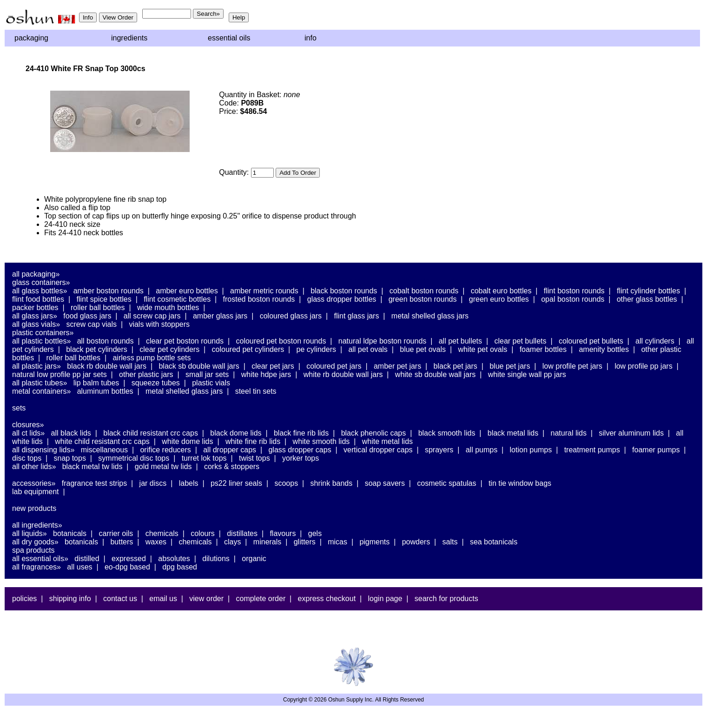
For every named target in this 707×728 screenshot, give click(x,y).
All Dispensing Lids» (43, 450)
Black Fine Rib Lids (301, 433)
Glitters (305, 542)
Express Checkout (327, 599)
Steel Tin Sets (256, 391)
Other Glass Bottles (647, 299)
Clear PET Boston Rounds (185, 341)
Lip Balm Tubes (96, 383)
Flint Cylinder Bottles (648, 291)
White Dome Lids (187, 441)
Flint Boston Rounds (574, 291)
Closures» (28, 425)
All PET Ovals (368, 349)
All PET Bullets (460, 341)
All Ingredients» (37, 525)
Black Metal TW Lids (93, 467)
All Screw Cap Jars (152, 316)
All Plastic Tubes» (40, 383)
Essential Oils (229, 38)
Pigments (374, 542)
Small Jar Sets (207, 374)
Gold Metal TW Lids (163, 467)
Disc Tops (27, 458)
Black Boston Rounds (344, 291)
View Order (206, 599)
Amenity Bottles (604, 349)
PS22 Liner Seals (236, 483)
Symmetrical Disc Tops (134, 458)
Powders (416, 542)
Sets (19, 408)
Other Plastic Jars (146, 374)
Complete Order (261, 599)
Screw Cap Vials (92, 324)
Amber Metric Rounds (264, 291)
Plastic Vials (211, 383)
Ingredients (129, 38)
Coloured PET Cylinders (248, 349)
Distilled (87, 559)
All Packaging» (36, 274)
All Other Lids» (34, 467)
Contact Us (120, 599)
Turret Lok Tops (204, 458)
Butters (122, 542)
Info (311, 38)
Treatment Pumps (592, 450)
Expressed (129, 559)
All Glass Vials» (36, 324)
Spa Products (33, 550)
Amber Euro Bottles (187, 291)
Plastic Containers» (43, 333)
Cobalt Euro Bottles (501, 291)
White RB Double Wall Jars (343, 374)
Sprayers (439, 450)
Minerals (267, 542)
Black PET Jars (456, 366)
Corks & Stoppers (232, 467)
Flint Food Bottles (38, 299)
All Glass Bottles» (40, 291)
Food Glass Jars (87, 316)
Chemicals (162, 533)
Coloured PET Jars (334, 366)
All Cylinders (655, 341)
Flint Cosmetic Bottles (177, 299)
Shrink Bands (332, 483)
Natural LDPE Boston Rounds (382, 341)
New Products (34, 508)
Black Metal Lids (513, 433)
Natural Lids (569, 433)
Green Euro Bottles (499, 299)
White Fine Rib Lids (253, 441)
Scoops (286, 483)
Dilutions (216, 559)
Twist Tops (254, 458)
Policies (24, 599)
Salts (450, 542)
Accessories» (34, 483)
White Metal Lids (387, 441)
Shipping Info (70, 599)
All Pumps (482, 450)
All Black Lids (71, 433)
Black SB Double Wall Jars (199, 366)
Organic (254, 559)
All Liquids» (30, 533)
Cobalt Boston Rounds (424, 291)
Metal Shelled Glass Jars (430, 316)
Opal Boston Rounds (573, 299)
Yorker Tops (301, 458)
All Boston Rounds (106, 341)
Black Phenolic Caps (374, 433)
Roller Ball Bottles (98, 308)
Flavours (283, 533)
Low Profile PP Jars (644, 366)
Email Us (163, 599)
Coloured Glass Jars (291, 316)
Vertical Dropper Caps (378, 450)
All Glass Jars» (35, 316)
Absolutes (174, 559)
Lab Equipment (36, 492)
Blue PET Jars (510, 366)
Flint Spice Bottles (104, 299)
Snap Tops (70, 458)
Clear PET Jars (273, 366)
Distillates (242, 533)
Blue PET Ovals (423, 349)
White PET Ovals (482, 349)
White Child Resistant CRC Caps (102, 441)
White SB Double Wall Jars (435, 374)
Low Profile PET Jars (572, 366)
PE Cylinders (316, 349)
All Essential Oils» (40, 559)
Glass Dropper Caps (300, 450)
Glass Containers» (41, 282)
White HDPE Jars (266, 374)
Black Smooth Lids (447, 433)
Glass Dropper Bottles (342, 299)
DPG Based (180, 567)
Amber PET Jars (397, 366)
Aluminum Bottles (105, 391)
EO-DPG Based (127, 567)
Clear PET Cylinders (169, 349)
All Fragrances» (36, 567)
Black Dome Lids (236, 433)
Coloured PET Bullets (591, 341)
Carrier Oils (116, 533)
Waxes (156, 542)
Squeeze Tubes (156, 383)
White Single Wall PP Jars (527, 374)
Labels (189, 483)
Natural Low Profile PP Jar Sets (59, 374)
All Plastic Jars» (36, 366)
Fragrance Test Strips (95, 483)
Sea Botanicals (494, 542)
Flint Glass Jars (357, 316)
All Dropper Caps (230, 450)
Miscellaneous (104, 450)
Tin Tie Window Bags (520, 483)
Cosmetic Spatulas (446, 483)
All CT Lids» (28, 433)
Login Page (385, 599)
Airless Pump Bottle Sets (152, 358)
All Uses (79, 567)
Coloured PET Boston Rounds (281, 341)
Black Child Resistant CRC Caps (151, 433)
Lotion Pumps (531, 450)
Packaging (31, 38)
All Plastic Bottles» (41, 341)
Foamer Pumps (656, 450)
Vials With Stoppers (159, 324)
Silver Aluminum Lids (631, 433)
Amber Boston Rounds (109, 291)
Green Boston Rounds (423, 299)
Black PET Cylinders (97, 349)
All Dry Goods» (35, 542)
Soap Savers (385, 483)
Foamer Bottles (543, 349)
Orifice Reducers (165, 450)
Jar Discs (153, 483)
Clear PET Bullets (520, 341)
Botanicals (70, 533)
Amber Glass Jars (220, 316)
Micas (337, 542)
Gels (315, 533)
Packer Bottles (35, 308)
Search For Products (446, 599)
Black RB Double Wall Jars (107, 366)
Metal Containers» (41, 391)
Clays (232, 542)
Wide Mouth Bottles (168, 308)
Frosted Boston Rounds (259, 299)
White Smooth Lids (321, 441)
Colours (203, 533)
